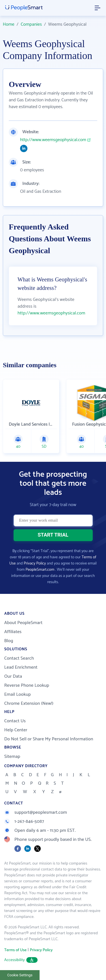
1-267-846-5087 (24, 822)
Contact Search (19, 658)
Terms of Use (15, 950)
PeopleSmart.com (40, 570)
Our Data (13, 676)
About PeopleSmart (23, 623)
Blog (9, 641)
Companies (31, 24)
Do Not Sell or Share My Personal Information (49, 739)
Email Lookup (18, 694)
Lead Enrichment (21, 667)
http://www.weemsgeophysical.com (53, 140)
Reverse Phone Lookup (27, 685)
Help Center (16, 730)
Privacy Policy (35, 564)
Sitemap (12, 757)
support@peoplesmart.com (36, 812)
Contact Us (15, 721)
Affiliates (13, 632)
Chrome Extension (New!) (29, 704)
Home (9, 24)
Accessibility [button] (21, 960)
